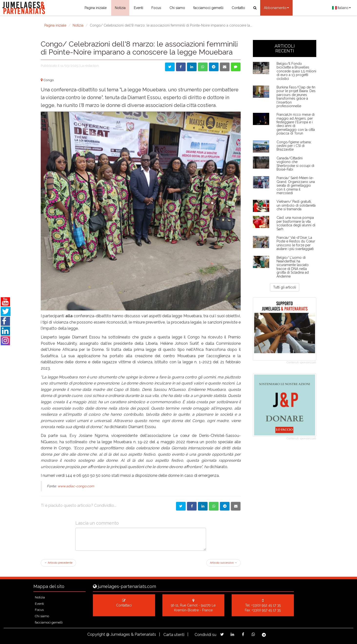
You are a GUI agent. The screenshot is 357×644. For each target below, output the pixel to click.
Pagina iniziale (96, 8)
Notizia (120, 8)
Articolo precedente (58, 563)
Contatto (238, 8)
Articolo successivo (223, 563)
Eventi (139, 8)
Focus (156, 8)
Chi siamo (177, 8)
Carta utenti (174, 635)
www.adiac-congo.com (76, 486)
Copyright (96, 634)
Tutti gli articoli (285, 287)
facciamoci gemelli (208, 8)
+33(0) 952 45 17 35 (266, 605)
